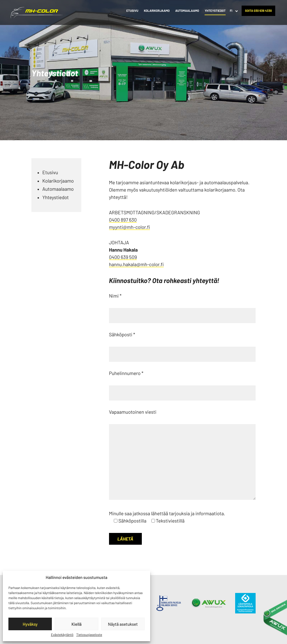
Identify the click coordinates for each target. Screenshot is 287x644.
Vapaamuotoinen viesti (133, 412)
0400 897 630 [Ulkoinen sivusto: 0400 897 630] (123, 220)
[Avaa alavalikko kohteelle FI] (237, 11)
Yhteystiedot (55, 197)
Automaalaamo (58, 189)
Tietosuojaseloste (89, 635)
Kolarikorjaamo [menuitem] (157, 11)
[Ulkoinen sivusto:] (169, 603)
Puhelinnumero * (126, 373)
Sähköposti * (122, 335)
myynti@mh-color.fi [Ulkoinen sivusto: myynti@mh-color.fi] (130, 227)
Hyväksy (30, 624)
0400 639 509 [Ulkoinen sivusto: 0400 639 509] (123, 257)
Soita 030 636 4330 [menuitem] (258, 11)
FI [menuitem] (231, 11)
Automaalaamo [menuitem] (187, 11)
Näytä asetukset (123, 624)
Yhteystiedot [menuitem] (215, 11)
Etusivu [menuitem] (132, 11)
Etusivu (50, 173)
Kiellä (77, 624)
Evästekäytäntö (62, 635)
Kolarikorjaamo (58, 181)
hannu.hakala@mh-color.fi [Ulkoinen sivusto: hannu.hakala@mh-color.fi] (136, 264)
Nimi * (115, 296)
